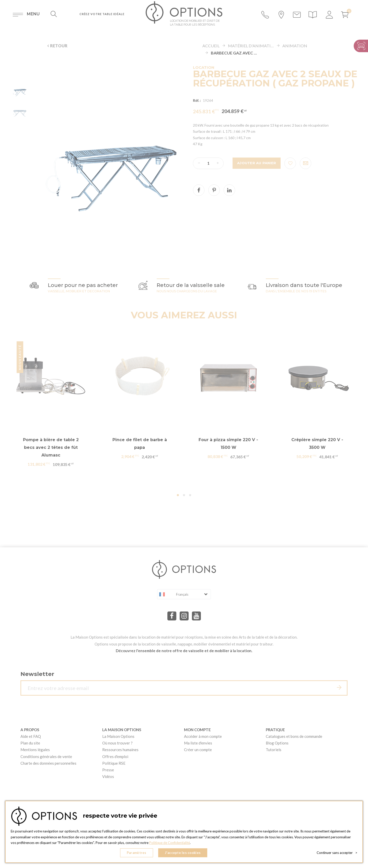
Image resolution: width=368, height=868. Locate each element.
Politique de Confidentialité (170, 843)
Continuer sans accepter (337, 853)
